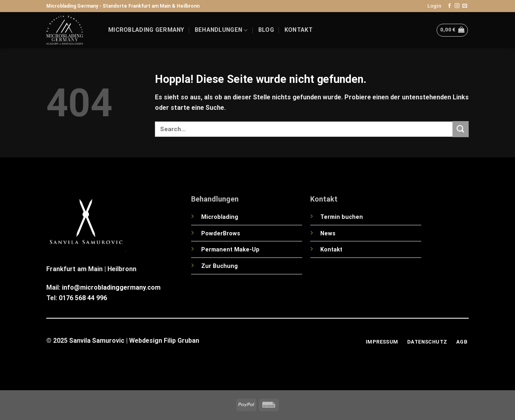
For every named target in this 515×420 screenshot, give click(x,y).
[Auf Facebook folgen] (449, 6)
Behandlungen (221, 30)
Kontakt (299, 30)
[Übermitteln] (461, 129)
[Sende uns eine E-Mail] (465, 6)
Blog (266, 30)
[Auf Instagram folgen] (457, 6)
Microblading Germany (146, 30)
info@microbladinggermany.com (111, 287)
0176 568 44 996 (83, 298)
